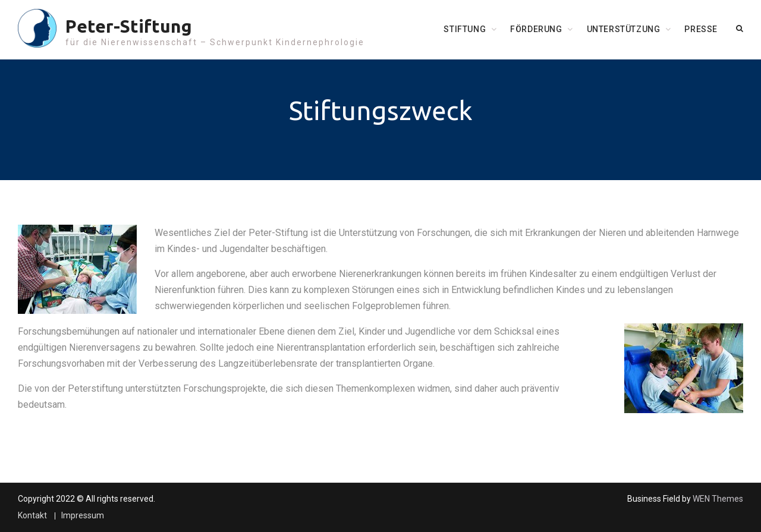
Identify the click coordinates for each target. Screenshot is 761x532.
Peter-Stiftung (129, 26)
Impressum (83, 516)
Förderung (536, 29)
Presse (701, 29)
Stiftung (465, 29)
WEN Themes (718, 499)
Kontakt (32, 516)
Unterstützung (624, 29)
